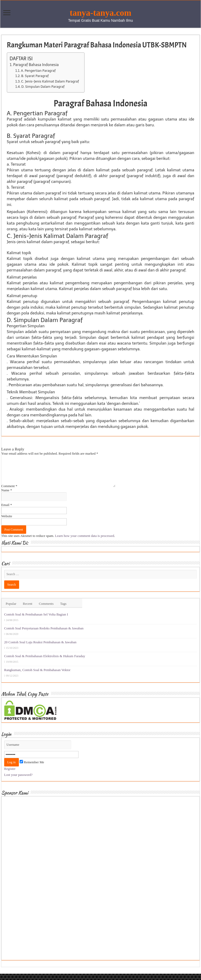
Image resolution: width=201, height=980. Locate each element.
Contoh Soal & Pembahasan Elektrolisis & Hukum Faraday (45, 662)
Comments (46, 610)
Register (10, 775)
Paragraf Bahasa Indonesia (36, 65)
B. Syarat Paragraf (35, 76)
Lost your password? (18, 781)
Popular (11, 610)
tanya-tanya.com (100, 13)
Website (7, 522)
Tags (63, 610)
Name (7, 496)
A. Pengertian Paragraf (38, 71)
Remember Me (32, 768)
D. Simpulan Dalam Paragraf (43, 87)
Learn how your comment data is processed (85, 542)
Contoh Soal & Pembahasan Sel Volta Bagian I (36, 621)
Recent (27, 610)
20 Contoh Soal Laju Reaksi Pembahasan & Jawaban (40, 648)
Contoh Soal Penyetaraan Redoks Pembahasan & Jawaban (44, 635)
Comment (9, 492)
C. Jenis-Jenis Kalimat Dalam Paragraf (50, 81)
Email (7, 511)
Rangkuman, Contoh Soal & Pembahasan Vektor (37, 676)
